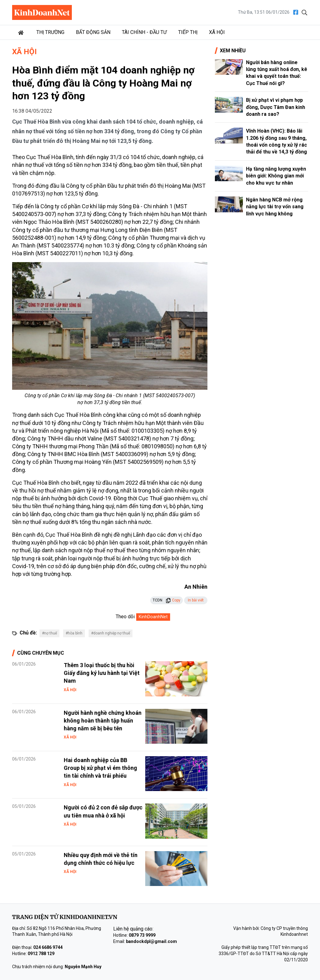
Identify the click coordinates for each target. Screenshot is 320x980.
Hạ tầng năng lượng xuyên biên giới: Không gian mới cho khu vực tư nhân (276, 176)
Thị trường (50, 32)
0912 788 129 (41, 954)
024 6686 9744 (48, 947)
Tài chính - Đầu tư (144, 32)
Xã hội (217, 32)
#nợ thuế (49, 633)
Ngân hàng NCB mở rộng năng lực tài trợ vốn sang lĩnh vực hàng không (275, 207)
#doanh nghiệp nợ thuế (111, 633)
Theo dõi (125, 617)
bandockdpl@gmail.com (151, 941)
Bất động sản (93, 32)
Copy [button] (173, 600)
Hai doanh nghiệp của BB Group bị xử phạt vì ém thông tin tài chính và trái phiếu (100, 768)
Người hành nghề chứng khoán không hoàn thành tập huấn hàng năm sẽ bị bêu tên (103, 721)
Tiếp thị (188, 32)
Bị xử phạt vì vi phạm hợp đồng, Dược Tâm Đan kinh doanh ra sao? (276, 107)
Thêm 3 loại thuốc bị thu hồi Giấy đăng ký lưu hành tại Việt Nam (102, 673)
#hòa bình (74, 633)
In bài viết (196, 600)
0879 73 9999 (142, 935)
